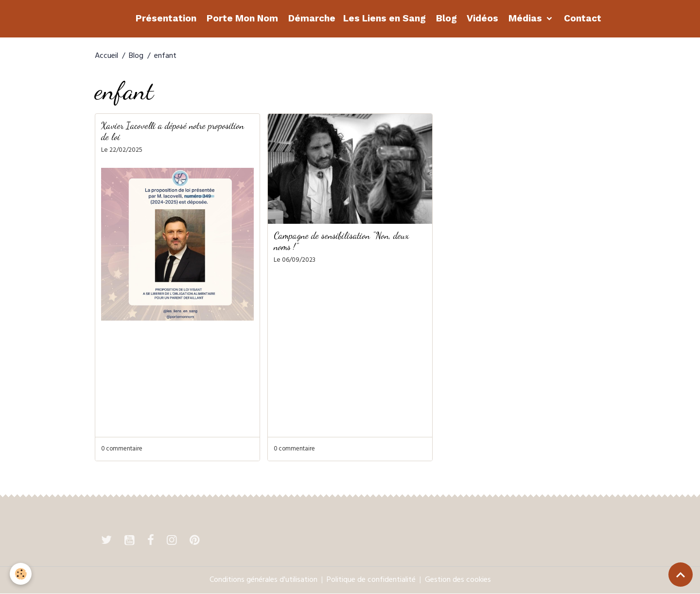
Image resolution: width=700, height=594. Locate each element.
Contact (581, 18)
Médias (525, 18)
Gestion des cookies (458, 580)
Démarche (311, 18)
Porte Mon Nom (241, 18)
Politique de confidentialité (371, 580)
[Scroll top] (681, 575)
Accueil (106, 56)
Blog (445, 18)
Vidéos (481, 18)
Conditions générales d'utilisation (263, 580)
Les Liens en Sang (385, 18)
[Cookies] (21, 574)
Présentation (165, 18)
